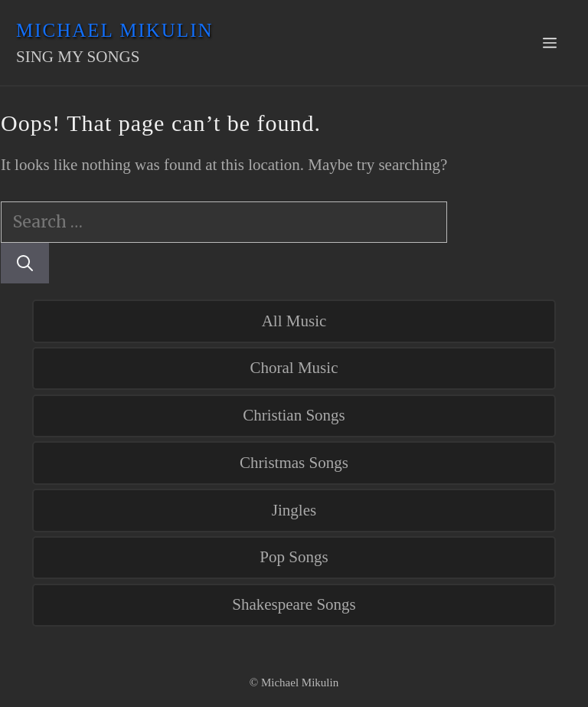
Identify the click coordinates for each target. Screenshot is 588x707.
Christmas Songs (294, 463)
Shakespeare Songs (294, 604)
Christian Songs (294, 415)
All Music (294, 321)
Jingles (294, 510)
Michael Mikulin (115, 30)
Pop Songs (294, 557)
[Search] (25, 263)
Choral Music (294, 368)
